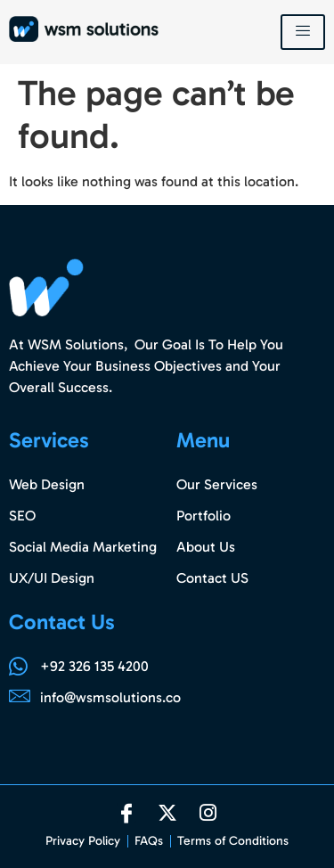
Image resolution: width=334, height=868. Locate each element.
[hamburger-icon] (303, 32)
